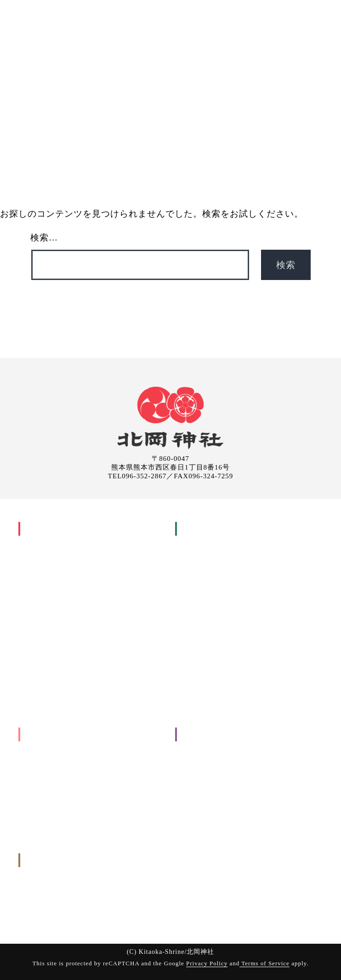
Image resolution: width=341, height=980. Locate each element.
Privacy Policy (207, 963)
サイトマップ (200, 828)
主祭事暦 (44, 582)
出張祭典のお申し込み (57, 900)
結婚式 (198, 596)
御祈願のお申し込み (53, 887)
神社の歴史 (40, 542)
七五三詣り (204, 582)
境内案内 (194, 775)
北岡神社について (50, 529)
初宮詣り (201, 569)
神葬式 (198, 636)
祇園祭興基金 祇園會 (61, 649)
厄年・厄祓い (207, 609)
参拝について (200, 761)
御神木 (34, 662)
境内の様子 (40, 702)
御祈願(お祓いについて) (215, 662)
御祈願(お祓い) (148, 49)
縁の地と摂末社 (47, 689)
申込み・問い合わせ (294, 49)
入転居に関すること (53, 775)
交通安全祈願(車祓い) (219, 649)
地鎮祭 (41, 761)
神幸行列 (44, 622)
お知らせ (194, 788)
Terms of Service (264, 963)
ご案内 (238, 49)
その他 (34, 788)
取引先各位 (197, 801)
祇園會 (41, 636)
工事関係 (37, 748)
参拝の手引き (200, 675)
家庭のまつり (51, 596)
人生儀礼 (194, 542)
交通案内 (194, 748)
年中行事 (37, 569)
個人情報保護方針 (207, 815)
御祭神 (34, 556)
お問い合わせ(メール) (55, 914)
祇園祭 (34, 609)
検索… (44, 238)
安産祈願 (201, 556)
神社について (90, 49)
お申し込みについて (210, 689)
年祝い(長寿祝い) (213, 622)
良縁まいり (47, 675)
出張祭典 (200, 49)
